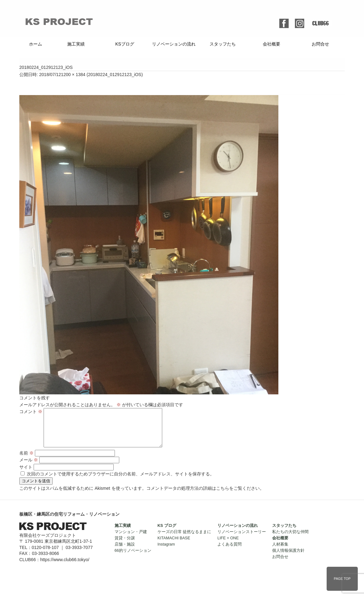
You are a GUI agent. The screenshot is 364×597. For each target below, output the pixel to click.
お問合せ (320, 44)
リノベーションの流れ (174, 44)
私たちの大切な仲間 (290, 539)
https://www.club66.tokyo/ (65, 567)
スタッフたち (223, 44)
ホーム (35, 44)
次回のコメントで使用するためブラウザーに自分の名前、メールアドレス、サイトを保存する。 (121, 481)
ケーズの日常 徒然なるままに (184, 539)
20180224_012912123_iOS (115, 75)
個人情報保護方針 (288, 558)
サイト (26, 474)
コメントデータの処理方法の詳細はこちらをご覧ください (203, 496)
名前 (26, 460)
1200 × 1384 (73, 75)
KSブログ (125, 44)
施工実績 (76, 44)
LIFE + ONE (228, 546)
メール (29, 467)
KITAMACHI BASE (174, 546)
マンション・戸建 (131, 539)
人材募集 (280, 552)
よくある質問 (229, 552)
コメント (31, 412)
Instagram (166, 552)
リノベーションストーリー (242, 539)
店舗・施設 (125, 552)
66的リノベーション (133, 558)
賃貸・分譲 (125, 546)
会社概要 (272, 44)
